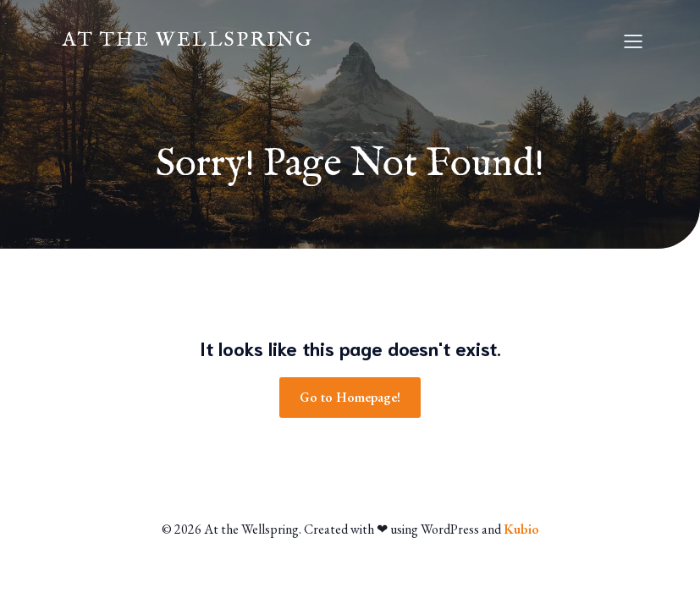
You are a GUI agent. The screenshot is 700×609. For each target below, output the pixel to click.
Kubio (521, 529)
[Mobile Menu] (634, 41)
